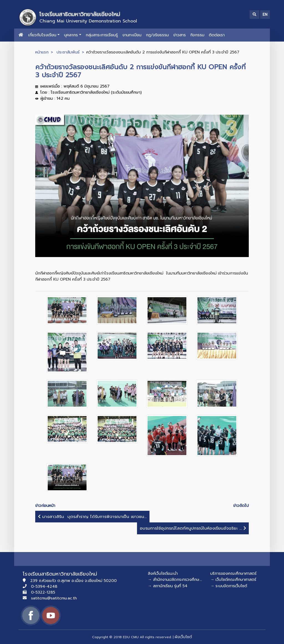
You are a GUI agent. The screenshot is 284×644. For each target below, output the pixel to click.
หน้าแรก (42, 52)
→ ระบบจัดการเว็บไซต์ (229, 586)
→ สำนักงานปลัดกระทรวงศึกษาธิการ (179, 580)
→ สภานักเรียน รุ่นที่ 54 (168, 586)
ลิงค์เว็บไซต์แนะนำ (163, 574)
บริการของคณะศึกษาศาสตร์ (233, 574)
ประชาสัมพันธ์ (68, 52)
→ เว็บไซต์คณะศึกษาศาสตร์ (233, 580)
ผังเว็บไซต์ (183, 637)
